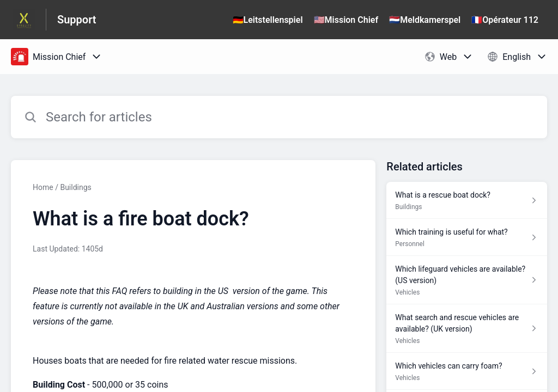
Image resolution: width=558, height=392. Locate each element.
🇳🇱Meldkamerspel (425, 20)
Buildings (75, 187)
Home (43, 187)
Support (77, 20)
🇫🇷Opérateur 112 (505, 20)
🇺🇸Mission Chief (346, 20)
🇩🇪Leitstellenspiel (268, 20)
